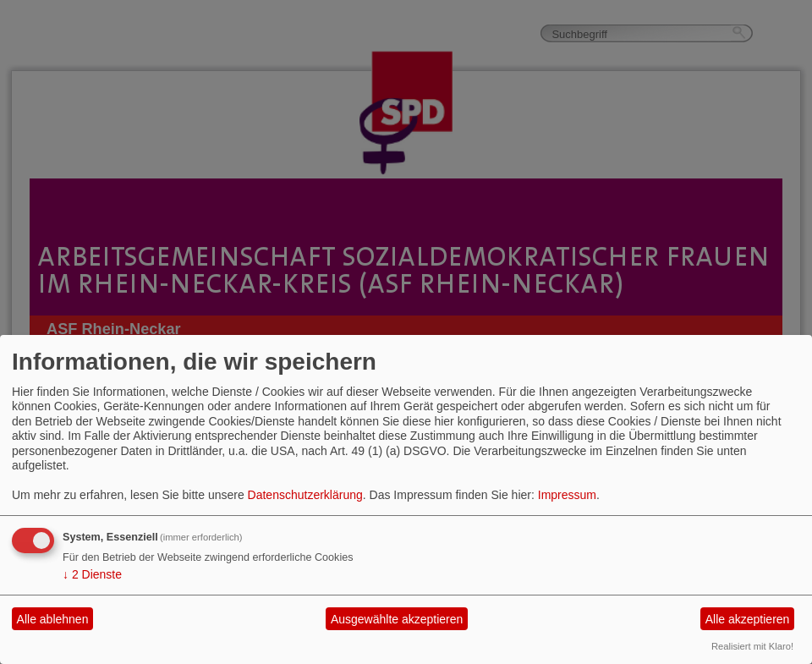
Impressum (567, 495)
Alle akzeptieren (748, 619)
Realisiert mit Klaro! (752, 646)
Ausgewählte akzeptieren (397, 619)
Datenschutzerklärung (305, 495)
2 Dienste (92, 574)
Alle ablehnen (53, 619)
